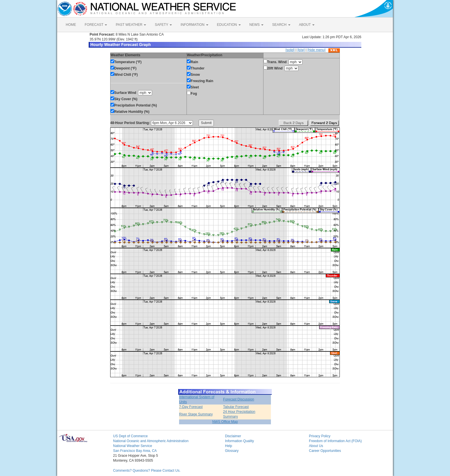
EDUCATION (229, 25)
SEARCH (281, 25)
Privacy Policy (320, 436)
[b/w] (301, 50)
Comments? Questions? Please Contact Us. (147, 471)
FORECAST (96, 25)
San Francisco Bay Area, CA (135, 451)
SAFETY (163, 25)
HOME (71, 25)
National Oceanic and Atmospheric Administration (151, 441)
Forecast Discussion (238, 399)
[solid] (290, 50)
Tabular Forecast (236, 407)
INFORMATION (194, 25)
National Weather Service (133, 446)
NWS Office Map (225, 422)
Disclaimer (233, 436)
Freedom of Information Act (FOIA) (335, 441)
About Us (316, 446)
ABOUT (307, 25)
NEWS (256, 25)
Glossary (232, 451)
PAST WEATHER (131, 25)
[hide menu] (316, 50)
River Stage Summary (196, 414)
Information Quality (239, 441)
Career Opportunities (325, 451)
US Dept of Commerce (130, 436)
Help (229, 446)
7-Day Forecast (191, 407)
